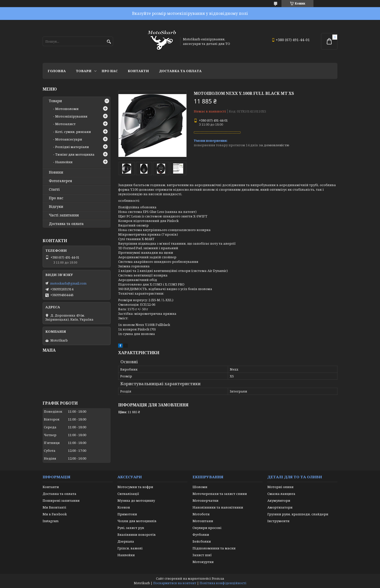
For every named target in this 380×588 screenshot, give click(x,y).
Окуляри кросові (207, 528)
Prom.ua (218, 579)
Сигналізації (128, 494)
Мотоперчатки (205, 500)
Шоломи (200, 487)
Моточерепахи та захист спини (220, 494)
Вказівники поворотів (137, 535)
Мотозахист (65, 124)
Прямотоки (127, 514)
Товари (84, 71)
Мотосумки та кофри (135, 487)
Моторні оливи (280, 487)
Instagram (51, 521)
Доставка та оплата (180, 71)
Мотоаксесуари (69, 139)
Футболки (201, 535)
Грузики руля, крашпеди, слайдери (298, 514)
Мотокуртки (203, 562)
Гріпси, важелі (130, 548)
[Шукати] (109, 42)
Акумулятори (279, 500)
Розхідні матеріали (72, 147)
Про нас (110, 71)
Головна (57, 71)
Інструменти (278, 521)
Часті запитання (64, 215)
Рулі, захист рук (131, 528)
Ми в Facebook (55, 514)
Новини (56, 172)
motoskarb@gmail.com (68, 283)
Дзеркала (126, 541)
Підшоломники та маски (214, 548)
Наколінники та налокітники (218, 507)
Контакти (138, 71)
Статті (54, 189)
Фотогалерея (60, 181)
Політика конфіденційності (223, 583)
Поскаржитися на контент (175, 583)
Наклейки (64, 162)
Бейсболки (202, 541)
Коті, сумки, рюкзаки (73, 132)
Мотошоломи (67, 109)
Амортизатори (280, 507)
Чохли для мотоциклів (137, 521)
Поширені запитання (61, 500)
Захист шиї (202, 555)
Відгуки (56, 207)
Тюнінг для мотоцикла (75, 154)
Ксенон (124, 507)
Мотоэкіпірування (71, 116)
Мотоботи (201, 514)
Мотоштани (203, 521)
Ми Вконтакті (54, 507)
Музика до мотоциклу (136, 500)
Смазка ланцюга (281, 494)
